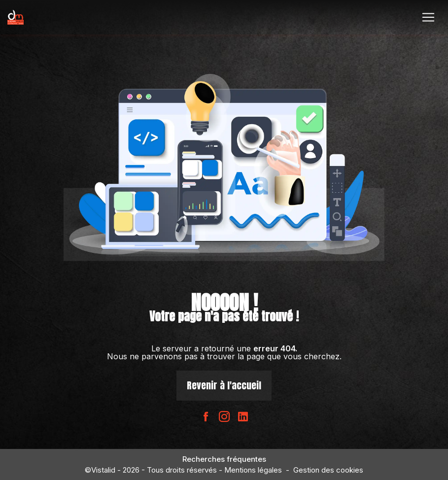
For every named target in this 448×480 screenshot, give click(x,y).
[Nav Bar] (428, 17)
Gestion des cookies (328, 470)
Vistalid (103, 470)
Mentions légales (253, 470)
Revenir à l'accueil (224, 385)
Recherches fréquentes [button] (224, 459)
